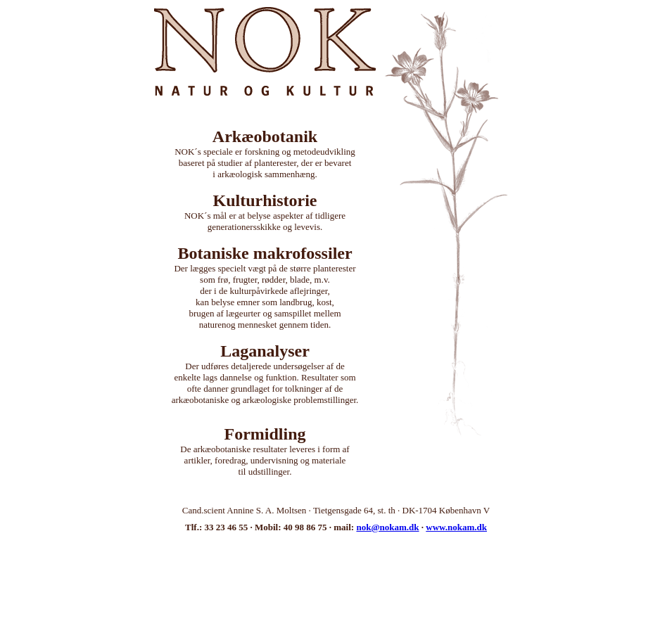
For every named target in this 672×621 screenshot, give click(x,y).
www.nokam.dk (456, 527)
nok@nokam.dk (387, 527)
